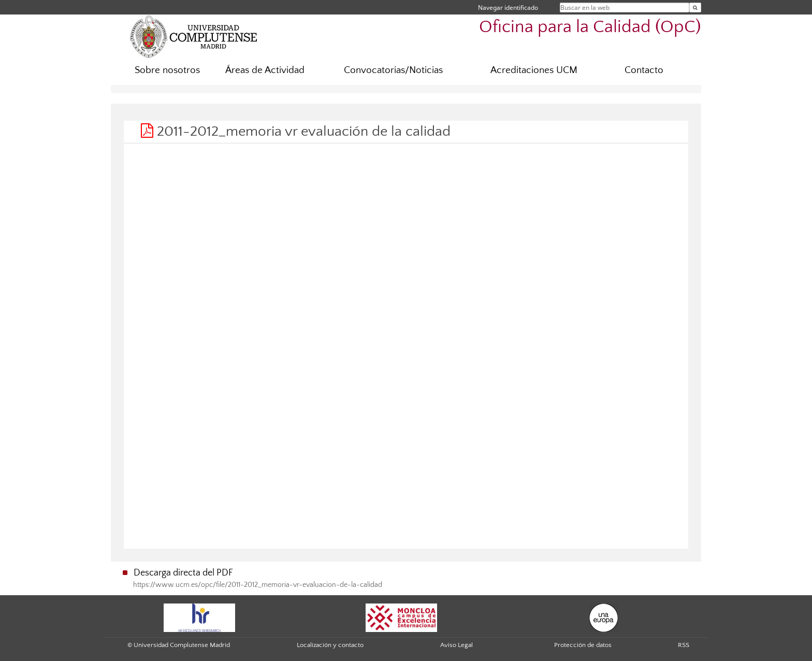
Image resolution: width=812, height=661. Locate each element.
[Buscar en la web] (695, 8)
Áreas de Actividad (265, 70)
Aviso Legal (456, 645)
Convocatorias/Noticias (393, 70)
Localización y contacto (330, 645)
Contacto (644, 70)
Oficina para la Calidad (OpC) (590, 27)
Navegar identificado (508, 8)
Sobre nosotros (167, 70)
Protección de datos (583, 645)
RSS (684, 645)
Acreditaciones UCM (534, 70)
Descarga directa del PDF (183, 573)
